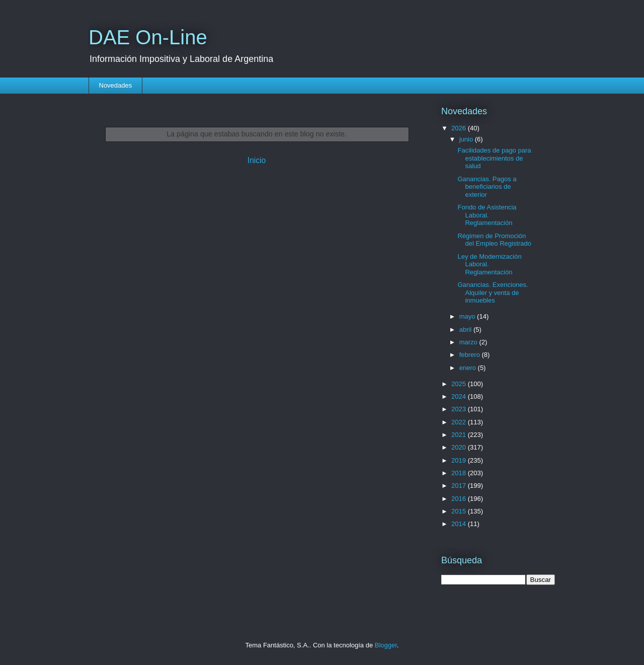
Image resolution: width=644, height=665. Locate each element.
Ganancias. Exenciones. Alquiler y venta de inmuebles (493, 292)
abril (466, 329)
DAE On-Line (148, 37)
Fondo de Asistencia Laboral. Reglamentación (487, 215)
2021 (460, 435)
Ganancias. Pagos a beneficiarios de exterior (487, 187)
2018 (460, 473)
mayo (468, 316)
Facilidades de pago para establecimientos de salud (494, 158)
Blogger (386, 645)
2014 (460, 524)
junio (467, 139)
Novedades (116, 85)
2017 (460, 486)
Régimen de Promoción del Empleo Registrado (494, 240)
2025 (460, 384)
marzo (469, 342)
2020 (460, 447)
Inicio (257, 160)
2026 (460, 128)
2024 (460, 396)
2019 (460, 460)
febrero (471, 355)
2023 (460, 409)
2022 (460, 422)
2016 (460, 499)
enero (469, 368)
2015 (460, 511)
